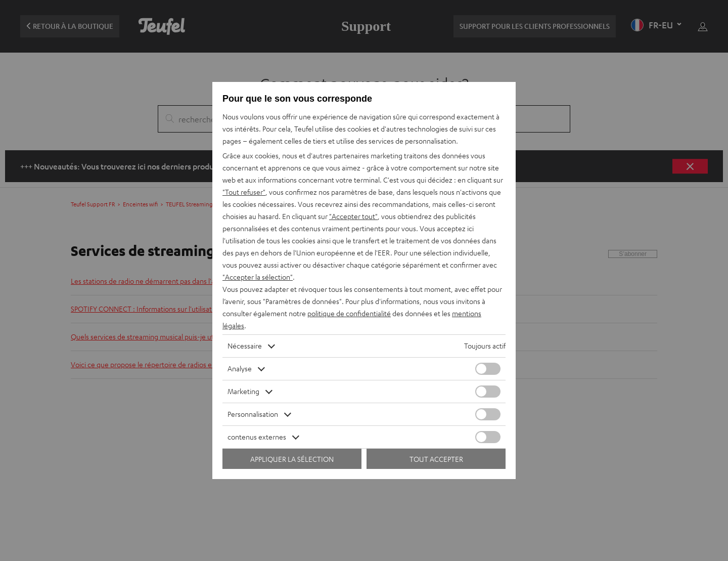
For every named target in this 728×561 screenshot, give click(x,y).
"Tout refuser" (244, 192)
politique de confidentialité (349, 313)
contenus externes (257, 437)
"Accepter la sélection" (258, 277)
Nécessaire (245, 346)
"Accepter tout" (353, 216)
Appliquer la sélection (292, 459)
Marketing (243, 391)
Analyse (240, 369)
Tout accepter (436, 459)
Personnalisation (253, 414)
